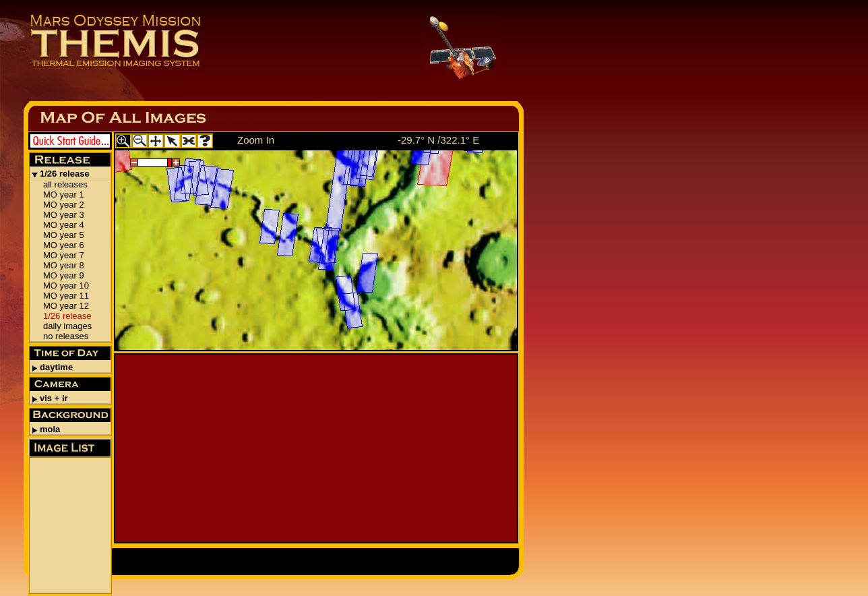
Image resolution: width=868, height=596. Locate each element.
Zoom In (256, 140)
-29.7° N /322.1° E (438, 140)
